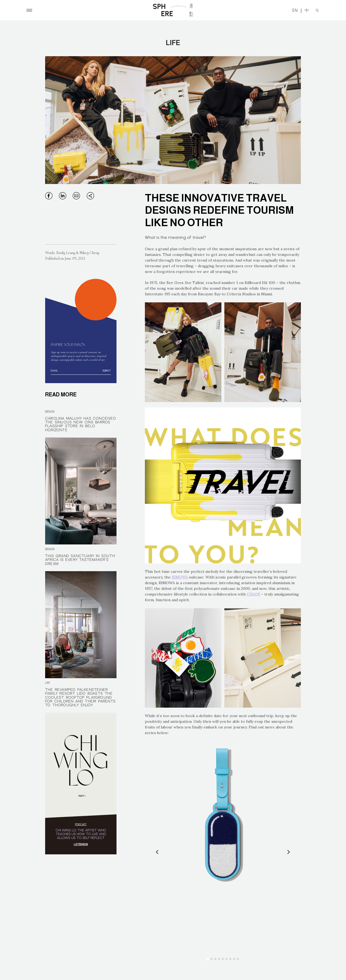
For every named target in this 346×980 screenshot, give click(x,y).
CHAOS (253, 594)
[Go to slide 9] (238, 959)
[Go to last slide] (157, 852)
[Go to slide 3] (215, 959)
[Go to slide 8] (234, 959)
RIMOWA (180, 577)
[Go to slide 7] (230, 959)
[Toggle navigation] (29, 10)
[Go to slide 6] (227, 959)
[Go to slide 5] (223, 959)
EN (295, 10)
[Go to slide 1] (208, 959)
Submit (107, 371)
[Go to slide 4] (219, 959)
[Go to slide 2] (211, 959)
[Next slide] (288, 852)
